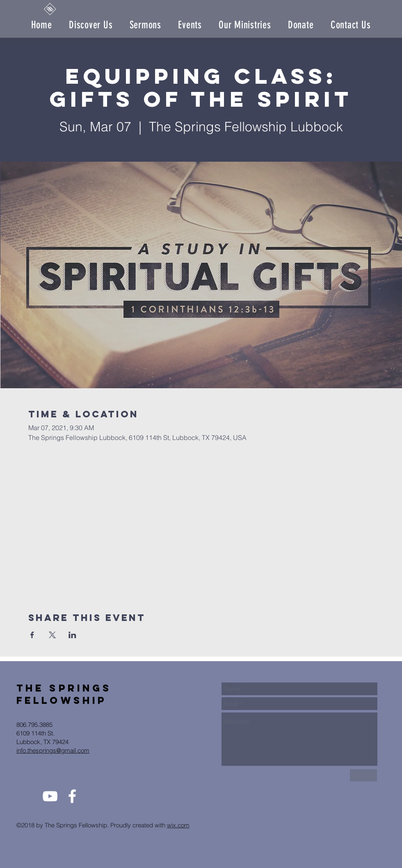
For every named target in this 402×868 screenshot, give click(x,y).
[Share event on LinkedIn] (72, 635)
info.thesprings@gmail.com (53, 750)
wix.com (178, 825)
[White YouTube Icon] (50, 796)
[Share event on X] (52, 635)
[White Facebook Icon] (72, 796)
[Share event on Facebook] (32, 635)
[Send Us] (363, 775)
